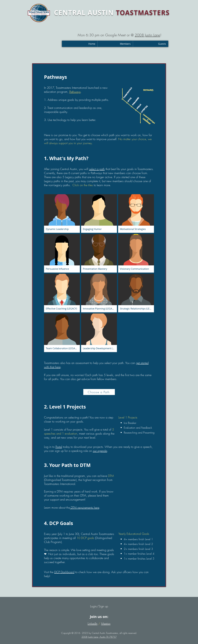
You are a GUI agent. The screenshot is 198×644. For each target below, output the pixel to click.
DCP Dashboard (64, 572)
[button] (115, 44)
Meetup (106, 624)
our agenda (100, 451)
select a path (97, 169)
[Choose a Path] (99, 392)
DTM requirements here (85, 507)
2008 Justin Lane (147, 35)
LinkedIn (93, 624)
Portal (59, 447)
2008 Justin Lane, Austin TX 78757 (99, 637)
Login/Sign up (99, 606)
